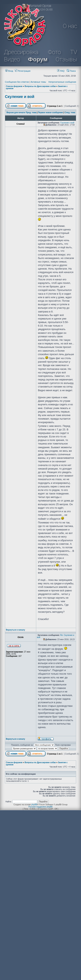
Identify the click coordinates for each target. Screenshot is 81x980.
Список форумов (14, 86)
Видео (12, 59)
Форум (38, 59)
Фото (54, 52)
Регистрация (23, 71)
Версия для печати (16, 113)
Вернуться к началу (15, 630)
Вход (9, 71)
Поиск (71, 71)
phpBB (34, 805)
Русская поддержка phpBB (40, 807)
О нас (70, 26)
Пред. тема (31, 113)
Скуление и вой (20, 97)
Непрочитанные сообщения (62, 82)
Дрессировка (21, 52)
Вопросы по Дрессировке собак (40, 86)
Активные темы (38, 82)
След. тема (70, 113)
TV (74, 52)
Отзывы (66, 59)
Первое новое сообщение (50, 113)
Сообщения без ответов (17, 82)
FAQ (61, 71)
